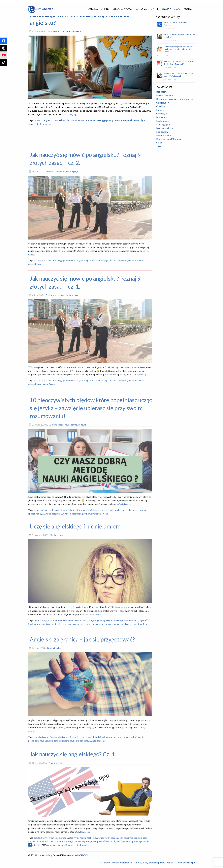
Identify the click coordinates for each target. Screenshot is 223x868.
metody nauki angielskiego (114, 598)
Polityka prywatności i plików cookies (155, 863)
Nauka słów (162, 132)
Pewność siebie (164, 135)
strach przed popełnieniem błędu (129, 120)
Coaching (161, 106)
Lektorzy (141, 9)
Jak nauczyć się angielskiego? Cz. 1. (73, 826)
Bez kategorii (163, 92)
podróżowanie (137, 816)
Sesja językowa (122, 9)
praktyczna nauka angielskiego (43, 820)
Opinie (155, 9)
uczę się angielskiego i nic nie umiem (129, 700)
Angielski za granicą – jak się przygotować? (82, 719)
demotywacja (41, 697)
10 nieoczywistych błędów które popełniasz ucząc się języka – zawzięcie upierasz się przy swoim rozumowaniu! (91, 496)
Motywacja (162, 117)
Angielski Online (99, 9)
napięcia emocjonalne (110, 697)
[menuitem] (99, 9)
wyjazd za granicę (98, 820)
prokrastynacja (46, 700)
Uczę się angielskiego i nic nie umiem (75, 603)
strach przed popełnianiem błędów (71, 700)
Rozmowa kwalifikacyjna (169, 139)
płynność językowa (75, 120)
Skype (159, 143)
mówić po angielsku (44, 120)
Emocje (160, 110)
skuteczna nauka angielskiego (74, 820)
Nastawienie (162, 121)
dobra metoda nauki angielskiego (84, 598)
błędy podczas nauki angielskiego (50, 598)
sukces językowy (103, 700)
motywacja (93, 697)
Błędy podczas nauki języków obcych (68, 513)
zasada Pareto (48, 466)
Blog (177, 9)
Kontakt (189, 9)
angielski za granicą (64, 816)
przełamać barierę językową (99, 120)
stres (91, 700)
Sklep (165, 9)
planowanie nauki (130, 697)
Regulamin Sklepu (186, 863)
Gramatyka (162, 114)
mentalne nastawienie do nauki (72, 697)
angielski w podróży (44, 816)
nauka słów (59, 120)
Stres (159, 146)
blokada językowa (61, 345)
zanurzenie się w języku (40, 124)
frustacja (52, 697)
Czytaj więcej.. (69, 114)
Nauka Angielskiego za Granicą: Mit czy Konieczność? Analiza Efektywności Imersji (179, 49)
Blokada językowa (56, 256)
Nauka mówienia (73, 31)
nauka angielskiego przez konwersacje (89, 345)
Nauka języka (57, 31)
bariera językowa (42, 345)
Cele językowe (163, 103)
